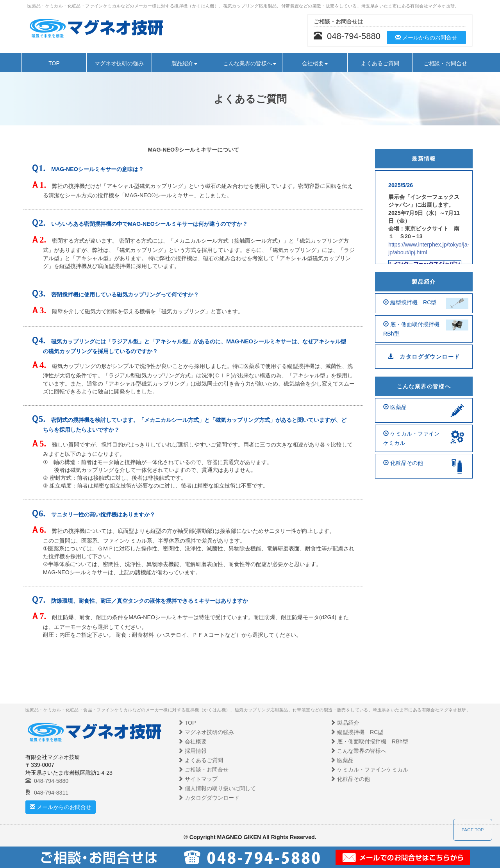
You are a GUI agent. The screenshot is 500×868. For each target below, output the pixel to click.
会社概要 (192, 741)
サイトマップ (198, 779)
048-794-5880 (47, 781)
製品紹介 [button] (184, 63)
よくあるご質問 (380, 63)
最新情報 (424, 159)
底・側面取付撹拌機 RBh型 (369, 741)
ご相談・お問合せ (445, 63)
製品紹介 (424, 282)
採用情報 (192, 751)
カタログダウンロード (424, 357)
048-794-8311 (47, 793)
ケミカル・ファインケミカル (369, 770)
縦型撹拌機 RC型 (357, 732)
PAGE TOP (473, 830)
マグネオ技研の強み (119, 63)
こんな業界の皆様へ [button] (250, 63)
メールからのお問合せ (426, 38)
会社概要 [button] (315, 63)
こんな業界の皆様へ (424, 386)
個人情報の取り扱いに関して (217, 788)
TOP (54, 63)
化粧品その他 (350, 779)
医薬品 (342, 760)
